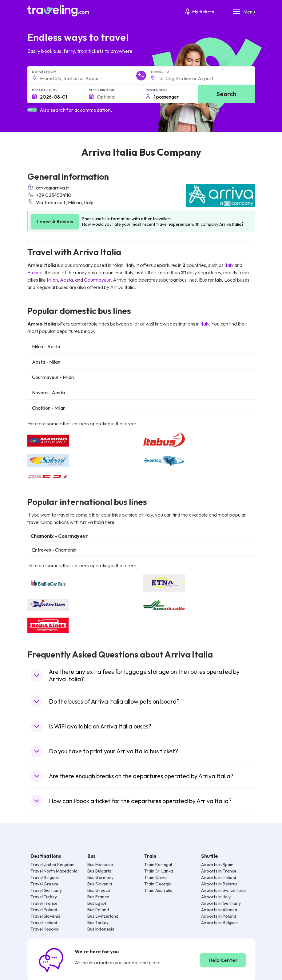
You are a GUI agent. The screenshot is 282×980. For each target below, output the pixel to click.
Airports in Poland (219, 916)
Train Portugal (158, 865)
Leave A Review (55, 221)
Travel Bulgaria (45, 877)
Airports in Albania (219, 910)
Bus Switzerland (103, 916)
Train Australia (158, 890)
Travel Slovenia (45, 916)
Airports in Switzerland (223, 890)
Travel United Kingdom (52, 865)
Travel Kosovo (45, 929)
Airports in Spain (217, 865)
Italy (229, 265)
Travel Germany (46, 890)
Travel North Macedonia (54, 871)
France (35, 272)
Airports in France (219, 871)
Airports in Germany (221, 903)
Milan (52, 280)
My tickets (199, 12)
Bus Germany (100, 877)
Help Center (223, 960)
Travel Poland (44, 910)
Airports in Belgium (219, 923)
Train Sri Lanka (159, 871)
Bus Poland (98, 910)
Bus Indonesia (101, 929)
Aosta (66, 280)
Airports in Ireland (219, 877)
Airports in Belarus (219, 884)
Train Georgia (158, 884)
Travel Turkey (44, 897)
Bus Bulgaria (99, 871)
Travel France (44, 903)
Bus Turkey (98, 923)
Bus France (98, 897)
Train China (155, 877)
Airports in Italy (216, 897)
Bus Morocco (100, 865)
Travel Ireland (44, 923)
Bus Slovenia (100, 884)
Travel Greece (44, 884)
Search (226, 94)
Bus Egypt (97, 903)
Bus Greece (99, 890)
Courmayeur (97, 280)
